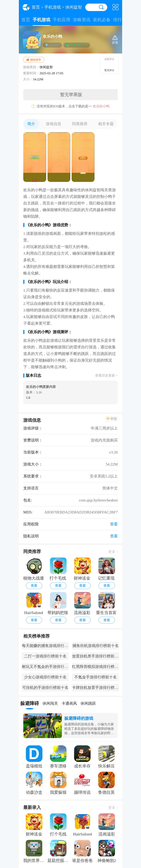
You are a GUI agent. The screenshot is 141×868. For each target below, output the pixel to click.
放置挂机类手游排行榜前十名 (95, 656)
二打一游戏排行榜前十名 (45, 656)
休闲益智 (74, 7)
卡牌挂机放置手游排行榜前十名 (95, 688)
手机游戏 (53, 7)
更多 (113, 552)
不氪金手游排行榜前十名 (96, 677)
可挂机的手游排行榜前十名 (45, 688)
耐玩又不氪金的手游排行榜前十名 (45, 667)
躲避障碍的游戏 (79, 718)
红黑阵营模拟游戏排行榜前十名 (95, 667)
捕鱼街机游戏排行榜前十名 (96, 646)
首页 (36, 7)
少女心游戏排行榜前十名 (45, 677)
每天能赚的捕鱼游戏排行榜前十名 (45, 646)
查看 (34, 586)
